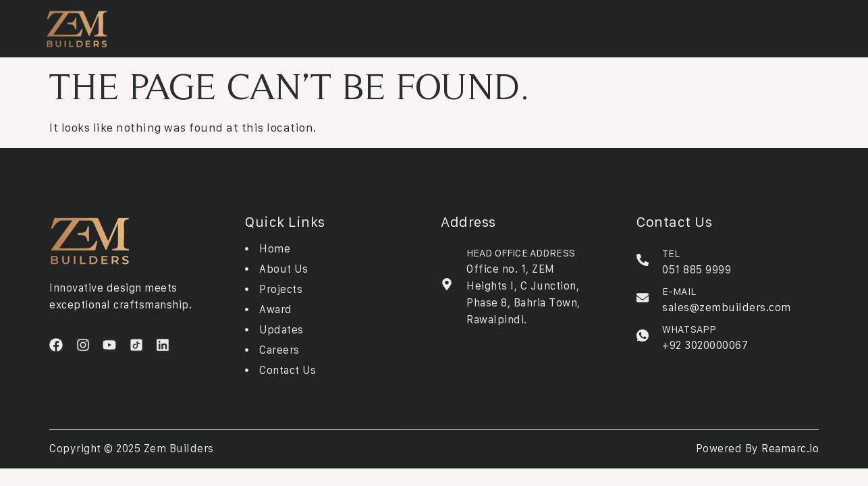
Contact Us (535, 26)
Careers (480, 26)
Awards (385, 26)
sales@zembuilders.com (727, 307)
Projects (268, 26)
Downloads (332, 26)
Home (165, 26)
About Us (210, 26)
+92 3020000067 (705, 345)
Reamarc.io (790, 448)
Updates (432, 26)
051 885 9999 (697, 269)
